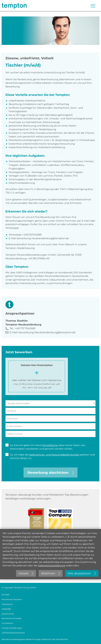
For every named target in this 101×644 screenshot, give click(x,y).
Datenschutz (8, 614)
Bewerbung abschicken (51, 472)
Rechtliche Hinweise (11, 618)
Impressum (7, 604)
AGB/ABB (6, 609)
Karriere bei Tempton (12, 599)
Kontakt (6, 595)
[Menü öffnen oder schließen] (93, 6)
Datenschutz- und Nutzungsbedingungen (54, 455)
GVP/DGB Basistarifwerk (13, 633)
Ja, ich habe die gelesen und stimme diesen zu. (50, 456)
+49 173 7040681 (25, 328)
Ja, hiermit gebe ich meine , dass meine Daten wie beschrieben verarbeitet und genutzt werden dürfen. (45, 447)
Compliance (7, 623)
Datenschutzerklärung (52, 565)
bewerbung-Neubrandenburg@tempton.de (47, 332)
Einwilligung (50, 445)
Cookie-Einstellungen (12, 628)
